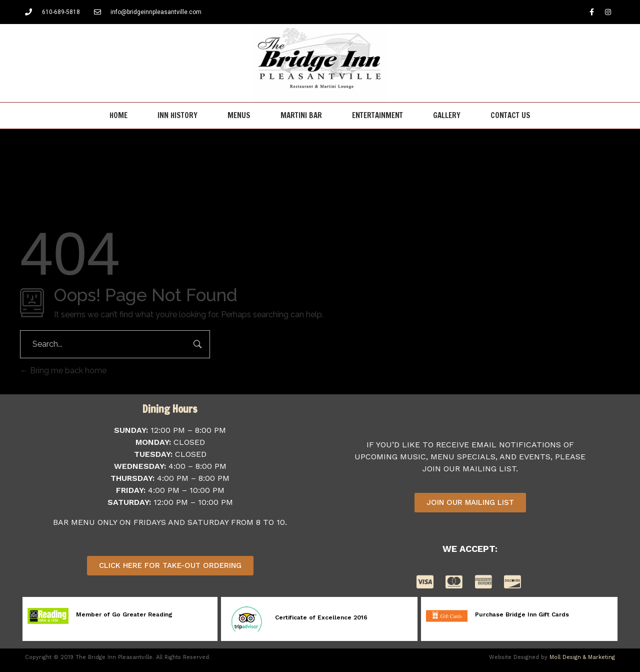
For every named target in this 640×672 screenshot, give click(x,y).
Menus (239, 115)
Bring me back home (63, 371)
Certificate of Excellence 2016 (321, 617)
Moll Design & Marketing (582, 657)
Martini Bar (301, 115)
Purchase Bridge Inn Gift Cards (522, 614)
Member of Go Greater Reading (124, 614)
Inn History (177, 115)
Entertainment (377, 115)
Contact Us (510, 115)
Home (118, 115)
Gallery (447, 115)
